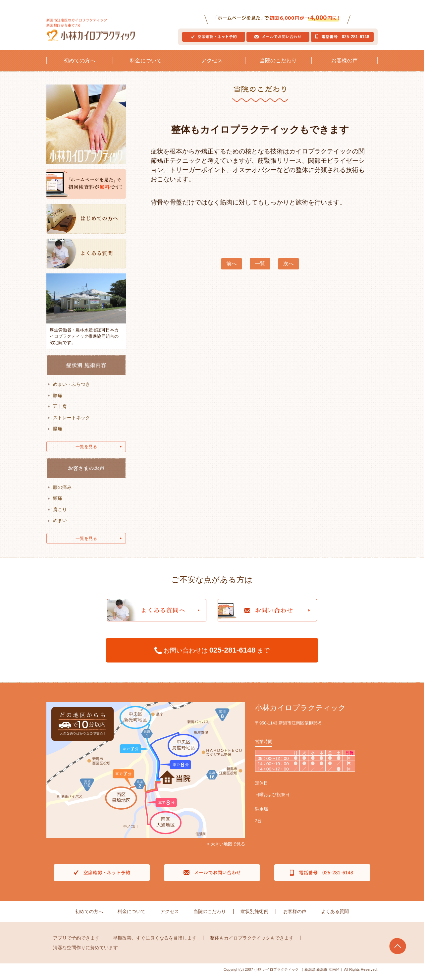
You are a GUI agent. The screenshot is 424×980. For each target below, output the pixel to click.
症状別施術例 (253, 916)
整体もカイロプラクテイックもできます (252, 942)
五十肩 (60, 411)
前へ (232, 269)
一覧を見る (86, 451)
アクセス (212, 65)
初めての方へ (79, 65)
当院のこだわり (278, 65)
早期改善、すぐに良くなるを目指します (155, 942)
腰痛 (58, 433)
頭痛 (58, 503)
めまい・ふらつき (72, 389)
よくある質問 (332, 916)
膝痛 (58, 400)
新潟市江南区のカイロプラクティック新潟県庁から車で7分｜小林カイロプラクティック (96, 32)
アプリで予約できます (76, 942)
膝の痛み (62, 492)
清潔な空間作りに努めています (85, 952)
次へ (289, 269)
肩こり (60, 514)
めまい (60, 525)
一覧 (260, 269)
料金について (146, 65)
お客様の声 (344, 65)
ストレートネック (72, 422)
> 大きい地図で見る (226, 849)
